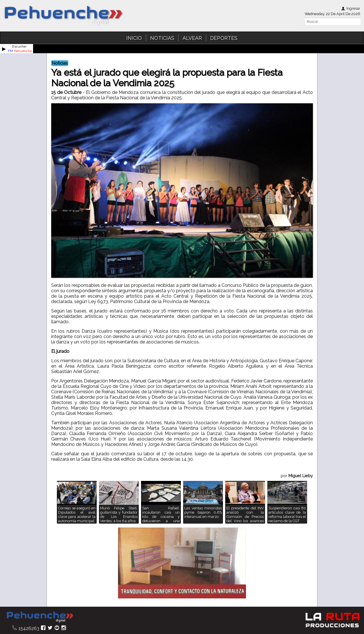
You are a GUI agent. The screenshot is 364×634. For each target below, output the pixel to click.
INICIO (134, 38)
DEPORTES (224, 38)
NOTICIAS (162, 38)
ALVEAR (192, 38)
